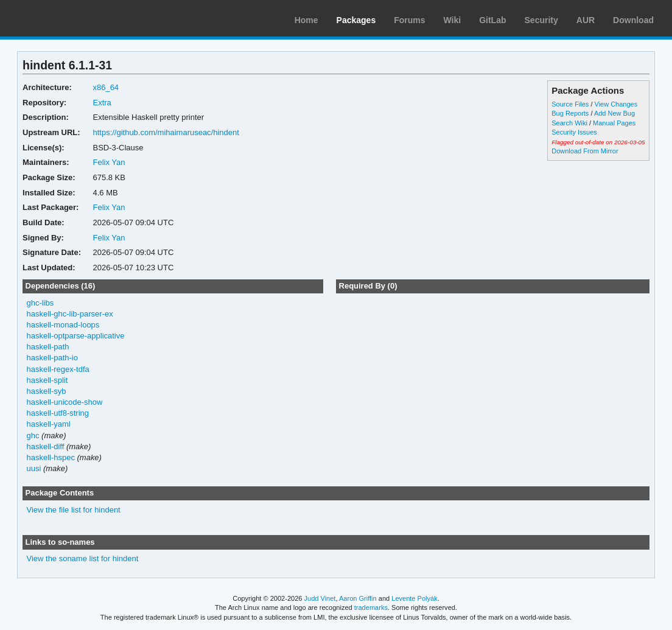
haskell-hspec (51, 457)
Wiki (453, 20)
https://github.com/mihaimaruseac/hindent (166, 132)
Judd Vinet (320, 598)
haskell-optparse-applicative (76, 336)
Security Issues (574, 132)
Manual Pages (614, 123)
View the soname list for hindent (83, 558)
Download (633, 20)
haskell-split (47, 380)
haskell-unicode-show (65, 402)
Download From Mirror (585, 151)
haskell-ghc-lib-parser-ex (70, 314)
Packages (356, 20)
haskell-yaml (49, 424)
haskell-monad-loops (63, 325)
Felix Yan (109, 162)
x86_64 (106, 87)
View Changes (616, 104)
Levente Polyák (414, 598)
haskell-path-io (52, 358)
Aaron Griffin (358, 598)
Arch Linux (67, 18)
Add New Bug (614, 113)
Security (541, 20)
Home (306, 20)
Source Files (570, 104)
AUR (586, 20)
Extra (102, 103)
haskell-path (48, 347)
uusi (34, 468)
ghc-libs (40, 303)
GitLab (492, 20)
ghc (33, 436)
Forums (409, 20)
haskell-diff (46, 446)
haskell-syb (47, 391)
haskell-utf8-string (58, 413)
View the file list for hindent (74, 510)
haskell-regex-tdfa (58, 369)
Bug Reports (570, 113)
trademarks (371, 607)
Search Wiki (569, 123)
